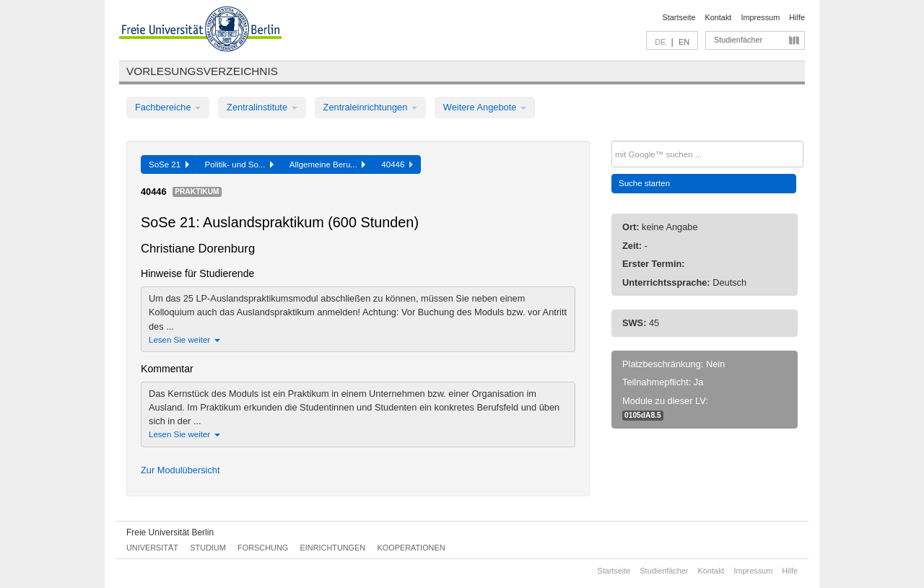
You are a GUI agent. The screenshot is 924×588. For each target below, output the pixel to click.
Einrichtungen (333, 548)
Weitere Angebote (485, 107)
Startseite (679, 17)
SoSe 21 (169, 164)
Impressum (760, 17)
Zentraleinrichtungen (370, 107)
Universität (152, 548)
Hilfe (797, 17)
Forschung (263, 548)
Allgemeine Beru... (328, 164)
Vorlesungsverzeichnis (202, 71)
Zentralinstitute (262, 107)
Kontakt (719, 17)
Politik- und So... (239, 164)
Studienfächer (738, 40)
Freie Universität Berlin (170, 532)
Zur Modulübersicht (180, 470)
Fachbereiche (168, 107)
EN (684, 42)
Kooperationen (411, 548)
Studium (208, 548)
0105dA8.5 (643, 415)
